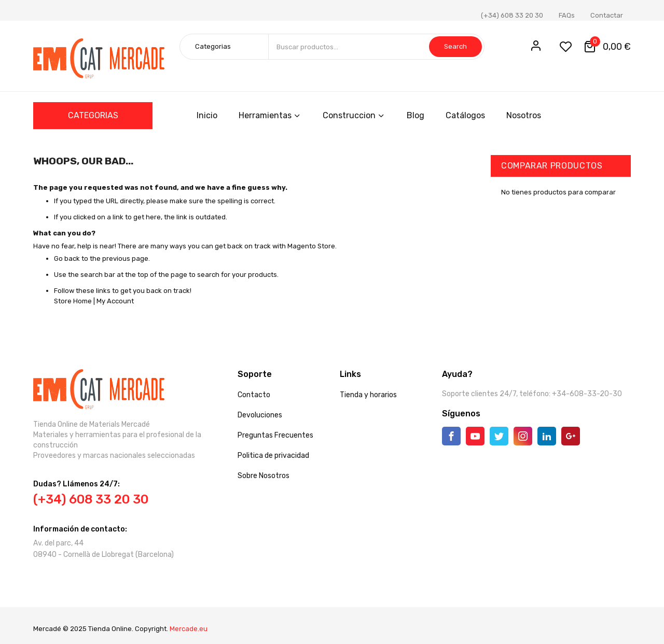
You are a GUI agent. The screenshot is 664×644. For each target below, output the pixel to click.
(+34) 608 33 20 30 (512, 15)
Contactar (607, 15)
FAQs (567, 15)
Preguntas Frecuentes (275, 435)
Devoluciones (260, 415)
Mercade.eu (189, 629)
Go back (67, 258)
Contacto (254, 395)
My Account (115, 301)
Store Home (73, 301)
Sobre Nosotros (264, 476)
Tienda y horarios (368, 395)
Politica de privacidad (273, 456)
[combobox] (376, 47)
